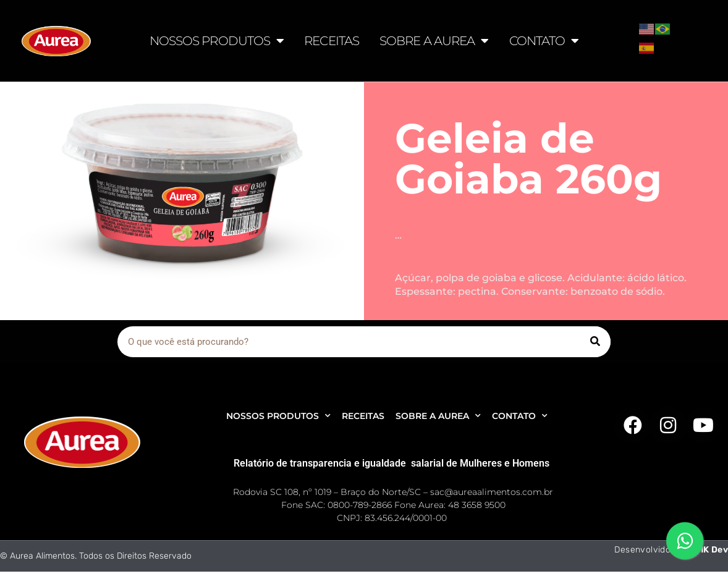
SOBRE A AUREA (434, 41)
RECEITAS (332, 41)
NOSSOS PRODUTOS (217, 41)
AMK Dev (709, 550)
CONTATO (544, 41)
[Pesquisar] (595, 342)
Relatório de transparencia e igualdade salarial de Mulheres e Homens (392, 463)
